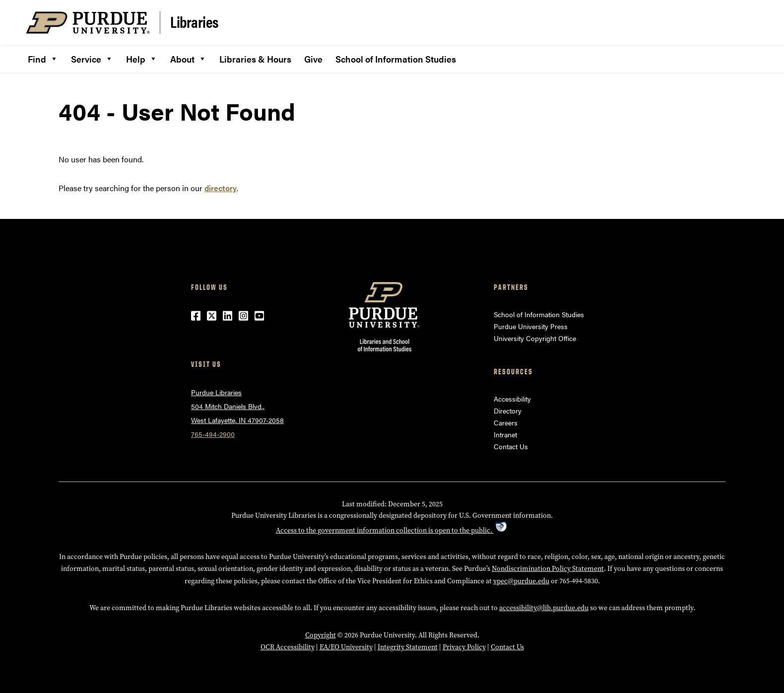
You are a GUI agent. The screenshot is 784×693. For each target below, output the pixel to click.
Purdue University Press (531, 326)
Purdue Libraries (216, 392)
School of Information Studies (396, 59)
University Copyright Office (535, 338)
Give (313, 59)
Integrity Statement (408, 647)
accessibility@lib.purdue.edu (544, 608)
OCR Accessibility (288, 647)
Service (92, 58)
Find (43, 58)
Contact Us (511, 446)
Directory (508, 411)
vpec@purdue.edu (521, 581)
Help (142, 58)
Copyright (321, 635)
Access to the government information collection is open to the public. (392, 530)
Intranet (505, 434)
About (188, 58)
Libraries (195, 22)
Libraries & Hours (255, 59)
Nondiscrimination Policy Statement (548, 568)
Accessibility (512, 399)
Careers (506, 422)
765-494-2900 (213, 434)
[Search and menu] (746, 23)
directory (221, 188)
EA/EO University (346, 647)
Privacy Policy (464, 647)
